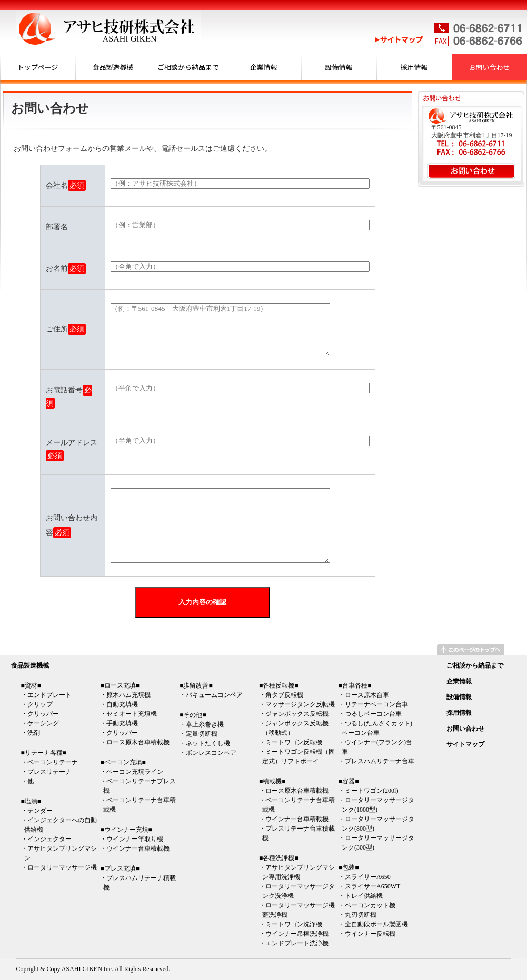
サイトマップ (465, 744)
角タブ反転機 (284, 695)
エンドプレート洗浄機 (297, 943)
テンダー (40, 811)
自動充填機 (122, 704)
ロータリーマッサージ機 (62, 867)
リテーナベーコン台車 (376, 704)
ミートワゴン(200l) (371, 791)
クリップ (40, 704)
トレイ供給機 (364, 896)
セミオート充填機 (132, 714)
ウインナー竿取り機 (135, 839)
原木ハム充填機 (128, 695)
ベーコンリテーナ (53, 762)
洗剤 (34, 733)
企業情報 (263, 67)
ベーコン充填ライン (135, 772)
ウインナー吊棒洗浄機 (297, 934)
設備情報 (339, 67)
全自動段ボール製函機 (376, 924)
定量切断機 (202, 734)
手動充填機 (122, 723)
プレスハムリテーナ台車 (380, 761)
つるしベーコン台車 (373, 714)
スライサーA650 (368, 877)
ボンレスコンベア (211, 753)
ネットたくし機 (208, 743)
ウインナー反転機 (370, 934)
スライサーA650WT (372, 886)
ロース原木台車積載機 (138, 742)
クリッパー (43, 714)
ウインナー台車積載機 (138, 848)
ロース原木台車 (367, 695)
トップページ (38, 67)
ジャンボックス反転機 (297, 714)
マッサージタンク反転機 (300, 704)
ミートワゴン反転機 (294, 742)
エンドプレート (49, 695)
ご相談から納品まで (188, 67)
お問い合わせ (489, 67)
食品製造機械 (113, 67)
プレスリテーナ (49, 772)
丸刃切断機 (361, 915)
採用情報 (414, 67)
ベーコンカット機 (370, 905)
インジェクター (49, 839)
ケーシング (43, 723)
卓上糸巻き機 (205, 724)
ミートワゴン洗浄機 (294, 924)
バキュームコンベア (214, 695)
